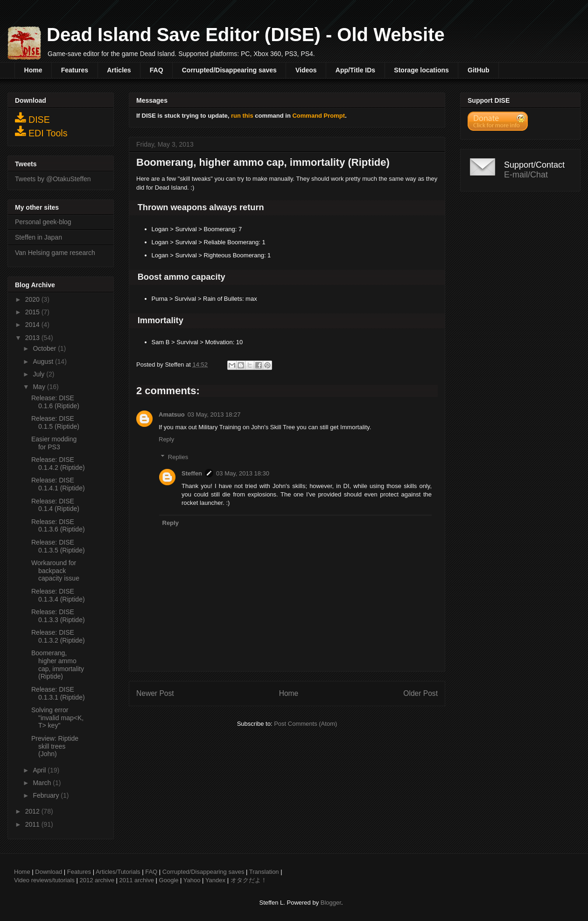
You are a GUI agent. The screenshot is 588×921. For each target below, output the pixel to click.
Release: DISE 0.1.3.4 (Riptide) (58, 595)
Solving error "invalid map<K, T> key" (57, 718)
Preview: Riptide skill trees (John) (55, 746)
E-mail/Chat (526, 175)
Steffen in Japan (38, 237)
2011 (33, 824)
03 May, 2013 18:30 (243, 473)
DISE (32, 118)
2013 (33, 338)
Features (75, 70)
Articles (119, 70)
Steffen (192, 473)
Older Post (420, 693)
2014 (33, 325)
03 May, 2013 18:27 (214, 414)
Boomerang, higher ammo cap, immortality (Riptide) (58, 665)
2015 (33, 312)
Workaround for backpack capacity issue (55, 571)
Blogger (331, 903)
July (39, 374)
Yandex (215, 880)
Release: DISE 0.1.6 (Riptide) (55, 402)
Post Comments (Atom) (305, 724)
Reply (166, 439)
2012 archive (97, 880)
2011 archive (137, 880)
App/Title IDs (355, 70)
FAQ (157, 70)
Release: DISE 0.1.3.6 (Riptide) (58, 526)
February (47, 795)
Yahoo (192, 880)
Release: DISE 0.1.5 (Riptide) (55, 422)
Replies (178, 457)
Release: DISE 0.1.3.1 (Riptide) (58, 693)
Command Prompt (318, 116)
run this (242, 116)
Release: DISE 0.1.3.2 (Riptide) (58, 636)
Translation (264, 872)
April (40, 770)
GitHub (479, 70)
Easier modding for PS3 (54, 443)
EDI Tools (41, 132)
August (44, 361)
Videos (306, 70)
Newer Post (155, 693)
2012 (33, 811)
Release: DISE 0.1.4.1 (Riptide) (58, 484)
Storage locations (421, 70)
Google (169, 880)
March (43, 783)
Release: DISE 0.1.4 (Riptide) (55, 505)
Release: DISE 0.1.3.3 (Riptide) (58, 616)
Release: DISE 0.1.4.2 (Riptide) (58, 464)
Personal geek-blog (43, 222)
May (40, 387)
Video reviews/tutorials (44, 880)
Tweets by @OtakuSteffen (53, 179)
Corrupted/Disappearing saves (229, 70)
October (45, 348)
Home (33, 70)
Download (49, 872)
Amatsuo (172, 414)
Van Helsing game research (55, 253)
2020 (33, 299)
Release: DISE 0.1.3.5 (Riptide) (58, 546)
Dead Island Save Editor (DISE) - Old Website (246, 35)
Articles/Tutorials (118, 872)
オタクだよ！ (249, 880)
